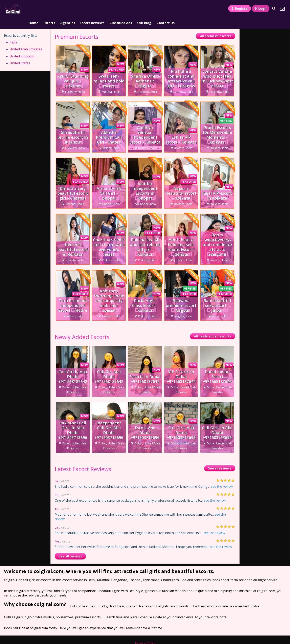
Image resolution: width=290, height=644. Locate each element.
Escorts (49, 9)
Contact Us (166, 9)
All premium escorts (216, 24)
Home (34, 9)
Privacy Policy (145, 632)
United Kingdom (22, 45)
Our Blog (144, 9)
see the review (222, 475)
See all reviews (220, 457)
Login (261, 8)
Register (239, 8)
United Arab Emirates (26, 38)
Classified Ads (121, 9)
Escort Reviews (92, 9)
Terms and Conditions (145, 636)
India (13, 31)
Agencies (68, 9)
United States (20, 52)
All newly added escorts (213, 325)
